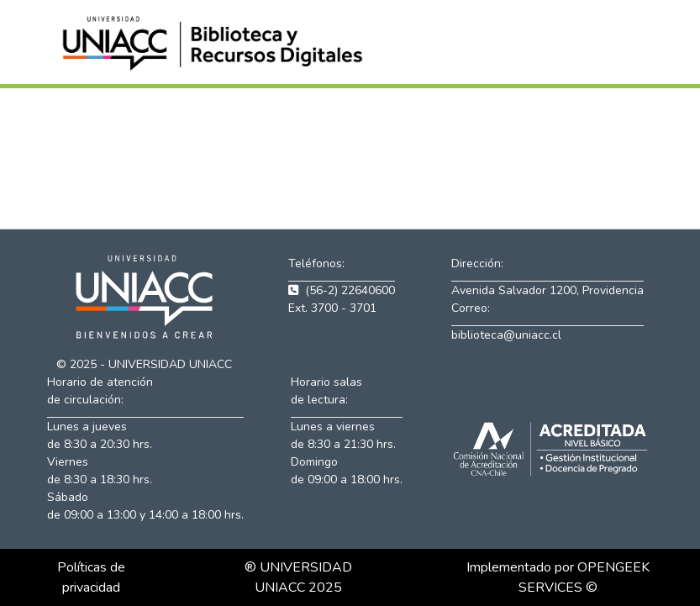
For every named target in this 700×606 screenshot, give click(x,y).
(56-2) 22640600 (342, 290)
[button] (216, 42)
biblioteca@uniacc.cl (506, 335)
